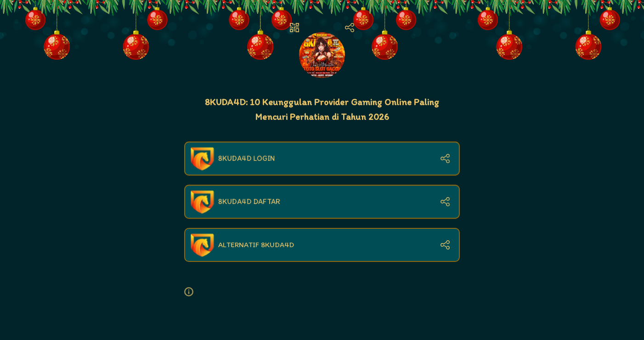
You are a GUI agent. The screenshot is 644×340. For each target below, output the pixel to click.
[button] (192, 292)
